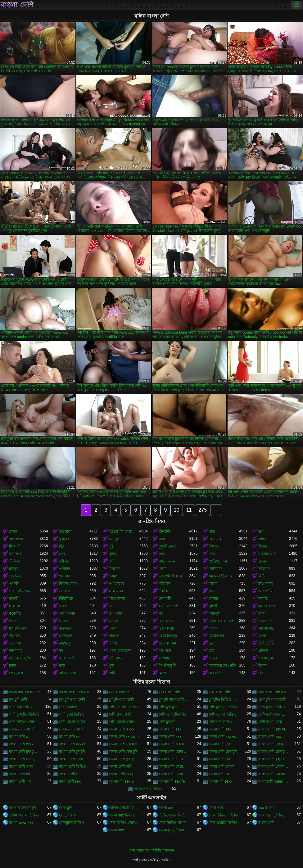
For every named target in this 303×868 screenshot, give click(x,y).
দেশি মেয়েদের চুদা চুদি (74, 722)
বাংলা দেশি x (18, 737)
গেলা (262, 636)
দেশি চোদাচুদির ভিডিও (174, 714)
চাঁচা (62, 546)
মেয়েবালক (217, 636)
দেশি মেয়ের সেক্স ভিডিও (124, 722)
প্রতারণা (15, 643)
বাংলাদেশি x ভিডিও (148, 789)
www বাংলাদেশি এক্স (74, 692)
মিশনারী (15, 546)
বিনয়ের (114, 569)
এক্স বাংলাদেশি (219, 692)
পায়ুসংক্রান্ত (167, 561)
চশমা (262, 613)
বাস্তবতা (65, 628)
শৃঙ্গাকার (65, 576)
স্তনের (213, 658)
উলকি (163, 591)
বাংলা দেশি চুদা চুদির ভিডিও (24, 752)
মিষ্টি (261, 576)
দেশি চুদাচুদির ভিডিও (24, 714)
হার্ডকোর (65, 531)
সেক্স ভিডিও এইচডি (223, 815)
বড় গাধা (165, 651)
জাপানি (64, 591)
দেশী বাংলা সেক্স (270, 722)
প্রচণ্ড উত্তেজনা (120, 651)
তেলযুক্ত (66, 636)
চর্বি (261, 673)
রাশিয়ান (164, 658)
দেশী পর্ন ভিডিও (220, 722)
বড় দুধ (114, 539)
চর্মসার (213, 599)
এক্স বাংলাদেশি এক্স (272, 692)
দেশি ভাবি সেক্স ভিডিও (274, 714)
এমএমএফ (266, 628)
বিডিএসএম (167, 621)
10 (177, 510)
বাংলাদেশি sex (70, 781)
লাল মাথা (116, 591)
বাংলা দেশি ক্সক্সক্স (171, 744)
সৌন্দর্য (64, 561)
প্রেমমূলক (16, 673)
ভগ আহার (166, 628)
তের (62, 554)
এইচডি (263, 539)
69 (211, 643)
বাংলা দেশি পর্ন (219, 759)
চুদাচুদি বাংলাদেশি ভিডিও (174, 699)
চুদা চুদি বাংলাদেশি (72, 699)
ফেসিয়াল (215, 569)
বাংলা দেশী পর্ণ (20, 781)
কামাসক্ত (15, 554)
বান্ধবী (14, 599)
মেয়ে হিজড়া (168, 636)
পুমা (111, 666)
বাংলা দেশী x (68, 774)
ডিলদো (14, 606)
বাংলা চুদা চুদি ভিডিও (274, 815)
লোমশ (113, 576)
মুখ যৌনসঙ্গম (19, 628)
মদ (61, 651)
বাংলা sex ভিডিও (122, 815)
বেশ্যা (163, 569)
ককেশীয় (15, 613)
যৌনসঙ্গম (116, 658)
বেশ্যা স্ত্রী (165, 599)
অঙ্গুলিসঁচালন (170, 576)
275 (203, 510)
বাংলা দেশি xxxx (21, 744)
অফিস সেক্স (68, 673)
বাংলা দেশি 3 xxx (122, 729)
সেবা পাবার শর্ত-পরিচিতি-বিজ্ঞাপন (151, 850)
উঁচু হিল (15, 636)
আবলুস (215, 613)
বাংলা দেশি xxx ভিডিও (274, 737)
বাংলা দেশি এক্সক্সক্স (123, 744)
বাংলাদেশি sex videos (124, 781)
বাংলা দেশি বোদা (21, 766)
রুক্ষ (62, 666)
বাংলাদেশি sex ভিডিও (174, 781)
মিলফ (263, 546)
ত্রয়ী (112, 561)
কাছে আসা (117, 599)
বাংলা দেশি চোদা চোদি (174, 752)
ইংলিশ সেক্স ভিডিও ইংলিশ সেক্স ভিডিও (124, 808)
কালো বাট (66, 658)
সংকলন (264, 569)
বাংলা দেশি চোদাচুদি (223, 752)
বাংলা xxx (166, 808)
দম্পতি (263, 599)
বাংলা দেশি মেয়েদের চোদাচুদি (174, 766)
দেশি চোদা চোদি (120, 714)
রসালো (114, 621)
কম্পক (213, 628)
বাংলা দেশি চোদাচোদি (74, 759)
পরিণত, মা (266, 658)
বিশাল (263, 666)
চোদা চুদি (65, 808)
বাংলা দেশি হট (20, 774)
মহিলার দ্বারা (267, 554)
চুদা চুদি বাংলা (69, 815)
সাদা (162, 539)
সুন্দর (113, 554)
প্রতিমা (263, 651)
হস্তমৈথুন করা (218, 561)
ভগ (261, 531)
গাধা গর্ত (265, 621)
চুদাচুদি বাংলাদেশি (121, 699)
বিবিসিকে (66, 599)
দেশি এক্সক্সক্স (68, 707)
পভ (211, 591)
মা (110, 606)
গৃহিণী (213, 606)
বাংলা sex (116, 830)
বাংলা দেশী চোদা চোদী (174, 774)
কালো (213, 584)
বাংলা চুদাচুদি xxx (171, 830)
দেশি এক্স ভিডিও (21, 707)
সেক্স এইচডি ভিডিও (223, 823)
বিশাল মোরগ (69, 584)
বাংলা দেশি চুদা (219, 744)
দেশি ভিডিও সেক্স (22, 722)
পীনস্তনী (164, 531)
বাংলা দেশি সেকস (222, 766)
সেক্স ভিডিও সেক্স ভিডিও (124, 823)
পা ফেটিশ (216, 673)
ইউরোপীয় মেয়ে (120, 531)
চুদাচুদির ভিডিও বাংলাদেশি (224, 699)
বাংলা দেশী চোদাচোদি (224, 774)
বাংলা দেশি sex (220, 729)
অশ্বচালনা (16, 539)
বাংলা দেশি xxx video (224, 737)
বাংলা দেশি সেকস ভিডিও (274, 766)
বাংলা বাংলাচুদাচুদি (23, 808)
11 (189, 510)
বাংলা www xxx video (24, 823)
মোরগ (64, 621)
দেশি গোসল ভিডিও (123, 707)
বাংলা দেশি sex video (274, 729)
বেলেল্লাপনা (167, 643)
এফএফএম (67, 613)
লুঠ (111, 546)
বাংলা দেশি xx (69, 737)
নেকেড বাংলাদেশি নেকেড (74, 729)
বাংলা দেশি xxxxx (72, 744)
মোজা (163, 673)
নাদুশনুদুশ (66, 643)
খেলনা (263, 561)
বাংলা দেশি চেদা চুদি (123, 752)
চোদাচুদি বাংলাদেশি (272, 699)
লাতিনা (14, 621)
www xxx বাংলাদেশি (24, 692)
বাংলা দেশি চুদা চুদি (272, 744)
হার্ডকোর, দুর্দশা (20, 658)
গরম (162, 554)
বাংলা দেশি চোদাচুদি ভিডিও (274, 752)
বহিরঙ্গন (165, 584)
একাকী (14, 584)
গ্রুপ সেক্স (115, 613)
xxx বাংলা (266, 808)
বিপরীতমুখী (167, 666)
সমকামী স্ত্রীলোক (220, 576)
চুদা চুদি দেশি (18, 699)
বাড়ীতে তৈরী (168, 606)
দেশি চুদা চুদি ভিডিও (223, 707)
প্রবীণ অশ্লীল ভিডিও (24, 815)
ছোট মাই (215, 539)
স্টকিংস (14, 561)
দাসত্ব (113, 628)
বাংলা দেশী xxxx (121, 774)
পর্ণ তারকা (116, 584)
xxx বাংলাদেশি (119, 692)
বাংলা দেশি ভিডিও (73, 766)
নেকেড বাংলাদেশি (22, 729)
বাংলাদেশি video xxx (274, 781)
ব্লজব (13, 531)
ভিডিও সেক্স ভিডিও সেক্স (174, 815)
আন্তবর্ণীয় (265, 591)
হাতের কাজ (267, 606)
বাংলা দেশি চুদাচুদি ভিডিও (74, 752)
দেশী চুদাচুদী (167, 722)
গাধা (212, 531)
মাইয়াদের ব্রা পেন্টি (222, 666)
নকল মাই (16, 651)
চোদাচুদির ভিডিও (72, 823)
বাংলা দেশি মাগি (120, 766)
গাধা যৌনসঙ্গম (20, 591)
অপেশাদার (266, 584)
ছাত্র (212, 651)
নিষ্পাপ (214, 546)
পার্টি (112, 673)
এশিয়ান (65, 569)
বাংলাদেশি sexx (220, 781)
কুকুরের (64, 539)
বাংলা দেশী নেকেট (272, 774)
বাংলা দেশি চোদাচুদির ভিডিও (24, 759)
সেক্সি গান (216, 808)
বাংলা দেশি (17, 5)
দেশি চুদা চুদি (168, 707)
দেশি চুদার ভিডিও (72, 714)
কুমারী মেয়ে (167, 546)
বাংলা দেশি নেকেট (172, 759)
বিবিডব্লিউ (266, 643)
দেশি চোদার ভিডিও (223, 714)
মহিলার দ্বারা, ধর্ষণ (222, 621)
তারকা (64, 606)
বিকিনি (113, 643)
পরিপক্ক (114, 636)
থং (161, 613)
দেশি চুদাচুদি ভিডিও (272, 707)
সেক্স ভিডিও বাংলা (172, 823)
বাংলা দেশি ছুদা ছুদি (123, 759)
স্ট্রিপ (212, 554)
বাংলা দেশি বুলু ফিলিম (274, 759)
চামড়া (13, 569)
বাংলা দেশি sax (170, 729)
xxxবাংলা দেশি (169, 692)
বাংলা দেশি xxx (170, 737)
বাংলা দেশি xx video (124, 737)
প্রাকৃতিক (15, 576)
